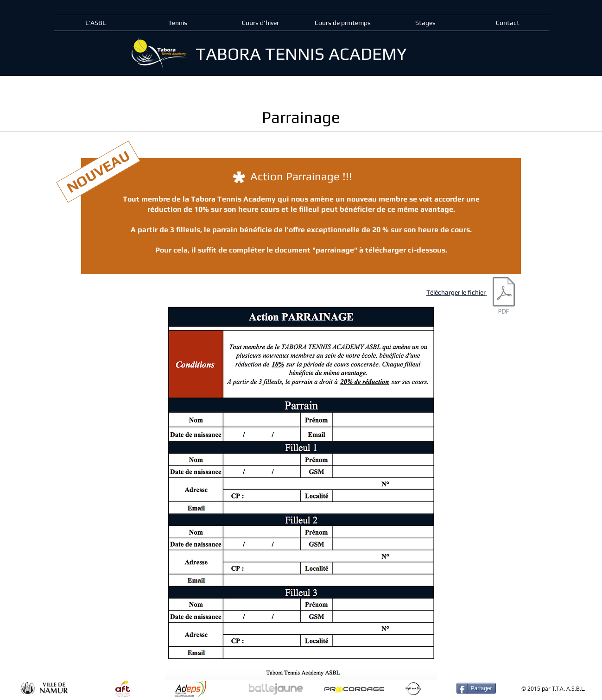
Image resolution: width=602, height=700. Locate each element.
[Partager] (476, 688)
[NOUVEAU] (98, 172)
